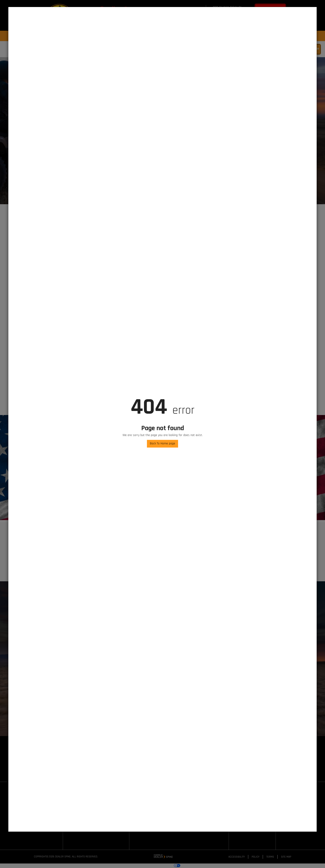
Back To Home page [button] (162, 443)
